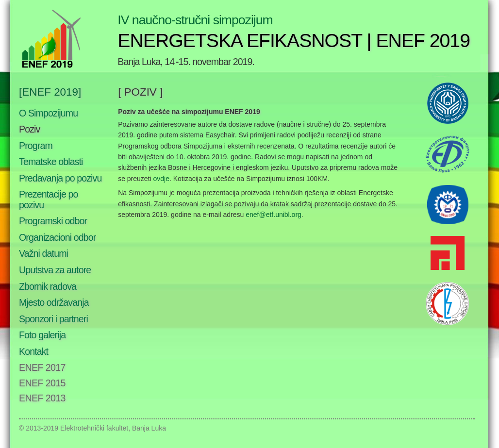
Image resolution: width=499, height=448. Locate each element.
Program (36, 146)
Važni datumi (43, 253)
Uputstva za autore (55, 270)
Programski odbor (53, 221)
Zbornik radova (48, 286)
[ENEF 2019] (50, 92)
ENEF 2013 (42, 398)
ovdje (161, 179)
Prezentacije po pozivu (49, 199)
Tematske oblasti (51, 162)
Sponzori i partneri (53, 319)
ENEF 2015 (42, 383)
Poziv (29, 129)
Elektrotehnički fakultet (94, 428)
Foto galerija (42, 335)
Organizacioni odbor (57, 237)
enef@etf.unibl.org (274, 215)
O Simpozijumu (48, 113)
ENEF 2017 (42, 367)
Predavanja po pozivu (60, 178)
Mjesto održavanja (54, 302)
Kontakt (33, 351)
